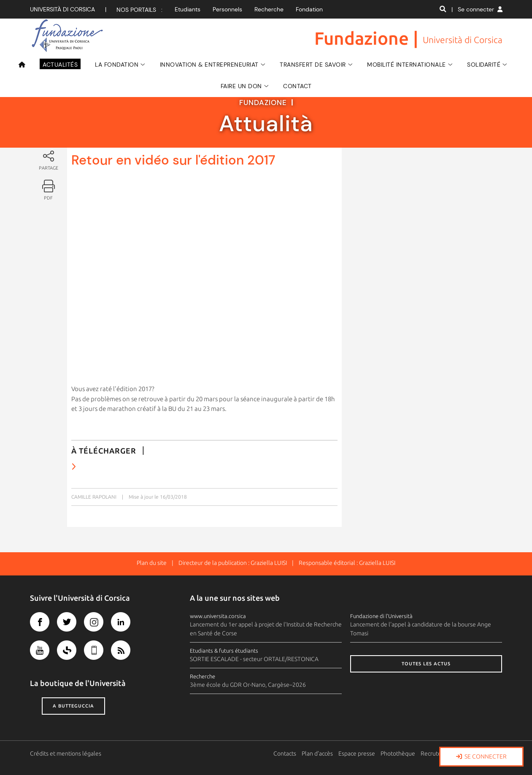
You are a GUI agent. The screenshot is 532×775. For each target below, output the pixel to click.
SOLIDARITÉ (484, 65)
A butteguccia (73, 706)
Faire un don (241, 86)
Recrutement (438, 753)
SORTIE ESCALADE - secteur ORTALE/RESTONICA (254, 659)
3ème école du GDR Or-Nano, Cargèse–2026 (248, 685)
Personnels (227, 9)
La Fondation (117, 65)
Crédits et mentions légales (66, 753)
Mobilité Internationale (406, 65)
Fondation (309, 9)
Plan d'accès (318, 753)
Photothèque (398, 753)
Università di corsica (62, 9)
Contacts (285, 753)
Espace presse (357, 753)
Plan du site (152, 563)
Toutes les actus (426, 664)
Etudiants (188, 9)
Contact (297, 86)
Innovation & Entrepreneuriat (209, 65)
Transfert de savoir (313, 65)
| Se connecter (477, 9)
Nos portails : (139, 10)
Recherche (269, 9)
